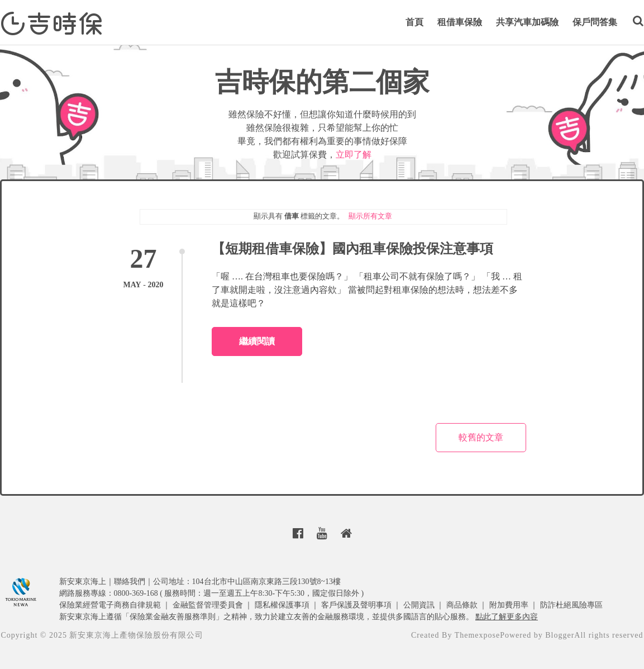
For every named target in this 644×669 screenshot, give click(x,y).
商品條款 (462, 605)
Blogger (560, 635)
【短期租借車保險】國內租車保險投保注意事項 (352, 249)
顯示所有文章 (370, 216)
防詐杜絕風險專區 (571, 605)
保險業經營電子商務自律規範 (110, 605)
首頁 (414, 22)
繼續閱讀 (257, 341)
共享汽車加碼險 (527, 22)
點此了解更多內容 (507, 617)
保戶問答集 (595, 22)
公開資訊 (419, 605)
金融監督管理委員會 (208, 605)
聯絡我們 (130, 582)
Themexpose (478, 635)
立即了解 (354, 155)
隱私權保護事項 (282, 605)
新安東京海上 (83, 582)
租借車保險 (460, 22)
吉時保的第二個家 (322, 82)
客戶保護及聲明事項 (356, 605)
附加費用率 (509, 605)
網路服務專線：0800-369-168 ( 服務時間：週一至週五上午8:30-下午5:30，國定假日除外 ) (212, 593)
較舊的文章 (481, 437)
